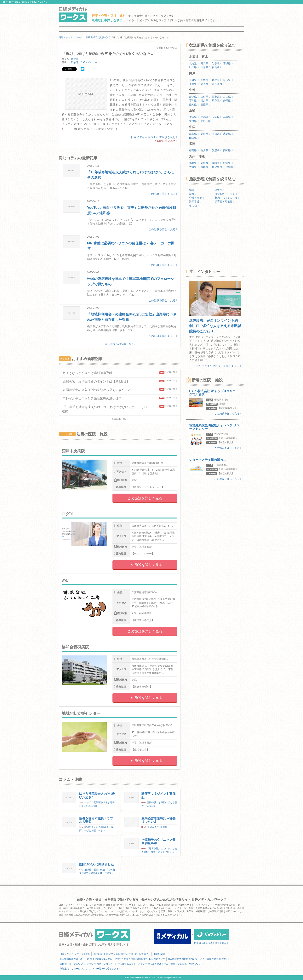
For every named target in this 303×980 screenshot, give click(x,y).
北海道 (194, 63)
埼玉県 (228, 80)
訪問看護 (195, 202)
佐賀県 (205, 163)
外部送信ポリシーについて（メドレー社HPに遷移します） (90, 969)
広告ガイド (145, 954)
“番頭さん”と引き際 (157, 827)
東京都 (205, 84)
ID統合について (157, 959)
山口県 (194, 138)
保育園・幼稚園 (224, 202)
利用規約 (97, 954)
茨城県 (194, 80)
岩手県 (217, 63)
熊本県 (228, 163)
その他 (194, 205)
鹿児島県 (218, 167)
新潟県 (194, 97)
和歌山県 (207, 121)
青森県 (205, 63)
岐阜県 (217, 101)
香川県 (205, 150)
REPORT (76, 59)
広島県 (228, 134)
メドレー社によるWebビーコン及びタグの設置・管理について (171, 964)
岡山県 (217, 134)
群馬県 (217, 80)
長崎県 (217, 163)
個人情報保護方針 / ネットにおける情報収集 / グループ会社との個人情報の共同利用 (103, 959)
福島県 (217, 67)
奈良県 (194, 121)
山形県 (205, 67)
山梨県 (205, 97)
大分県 (194, 167)
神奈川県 (218, 84)
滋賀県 (194, 117)
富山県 (228, 97)
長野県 (217, 97)
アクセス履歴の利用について (215, 959)
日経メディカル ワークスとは (75, 954)
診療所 (219, 190)
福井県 (205, 101)
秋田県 (194, 67)
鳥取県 (194, 134)
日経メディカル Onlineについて (120, 954)
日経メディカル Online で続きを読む (154, 137)
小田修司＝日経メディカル (83, 62)
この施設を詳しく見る (145, 498)
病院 (193, 190)
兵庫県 (228, 117)
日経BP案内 (159, 954)
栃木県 (205, 80)
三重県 (205, 105)
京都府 (205, 117)
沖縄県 (230, 167)
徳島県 (194, 150)
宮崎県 (205, 167)
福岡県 (194, 163)
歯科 (193, 194)
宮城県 (228, 63)
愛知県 (194, 105)
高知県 (228, 150)
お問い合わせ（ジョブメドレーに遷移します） (112, 964)
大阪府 (217, 117)
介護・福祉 (196, 198)
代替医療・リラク (226, 194)
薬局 (227, 198)
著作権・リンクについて (72, 964)
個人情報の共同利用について (183, 959)
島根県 (205, 134)
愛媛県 (217, 150)
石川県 (194, 101)
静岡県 (228, 101)
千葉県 (194, 84)
